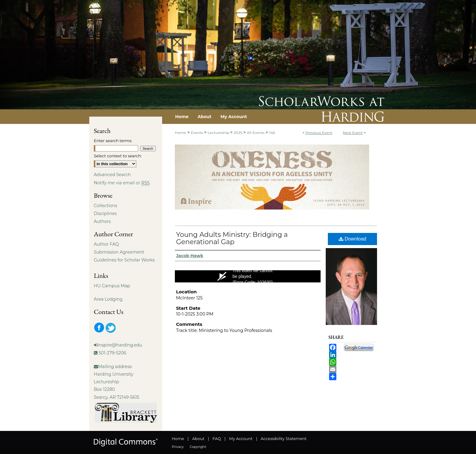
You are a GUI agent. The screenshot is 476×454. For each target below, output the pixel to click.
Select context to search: (118, 156)
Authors (102, 221)
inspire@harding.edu (120, 345)
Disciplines (105, 213)
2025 (239, 133)
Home (180, 133)
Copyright (198, 447)
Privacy (178, 447)
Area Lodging (108, 299)
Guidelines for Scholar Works (124, 260)
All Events (256, 133)
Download (353, 239)
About (198, 439)
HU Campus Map (112, 286)
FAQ (217, 439)
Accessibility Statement (284, 439)
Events (197, 133)
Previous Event (319, 133)
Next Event (353, 133)
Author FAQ (106, 244)
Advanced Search (112, 175)
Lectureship (219, 133)
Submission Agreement (119, 252)
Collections (105, 206)
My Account (241, 439)
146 (272, 133)
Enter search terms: (113, 141)
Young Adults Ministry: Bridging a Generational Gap (232, 238)
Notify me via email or (122, 183)
